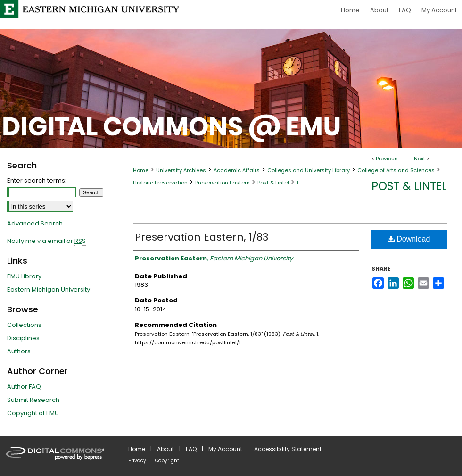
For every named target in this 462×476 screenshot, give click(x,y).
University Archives (181, 170)
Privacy (137, 461)
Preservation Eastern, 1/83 (202, 237)
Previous (387, 159)
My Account (225, 449)
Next (420, 159)
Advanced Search (35, 223)
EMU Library (24, 276)
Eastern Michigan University (49, 289)
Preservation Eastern (223, 183)
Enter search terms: (37, 180)
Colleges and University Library (309, 170)
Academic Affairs (237, 170)
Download (409, 239)
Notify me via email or (46, 241)
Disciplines (23, 338)
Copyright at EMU (33, 413)
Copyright (167, 461)
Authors (19, 351)
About (165, 449)
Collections (24, 325)
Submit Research (33, 400)
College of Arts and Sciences (396, 170)
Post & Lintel (273, 183)
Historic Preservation (160, 183)
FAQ (191, 449)
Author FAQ (24, 387)
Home (141, 170)
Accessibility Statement (288, 449)
